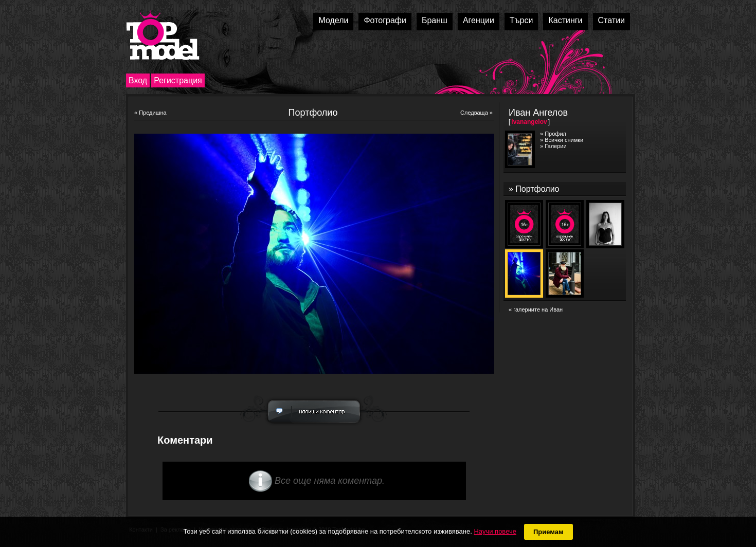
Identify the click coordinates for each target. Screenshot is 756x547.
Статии (611, 20)
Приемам (548, 532)
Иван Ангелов (538, 113)
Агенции (479, 20)
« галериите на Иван (536, 309)
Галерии (555, 146)
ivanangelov (529, 122)
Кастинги (565, 20)
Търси (521, 20)
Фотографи (385, 20)
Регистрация (178, 80)
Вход (138, 80)
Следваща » (476, 113)
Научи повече (495, 531)
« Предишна (150, 113)
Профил (555, 134)
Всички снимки (564, 140)
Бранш (435, 20)
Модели (333, 20)
